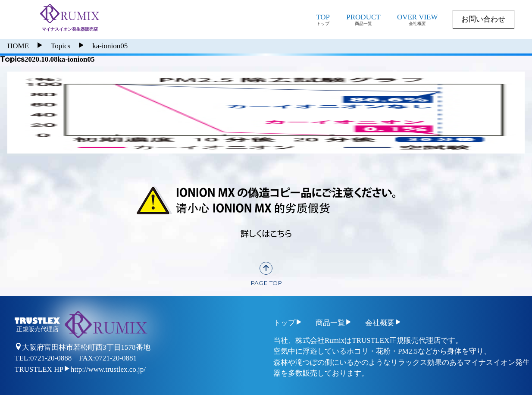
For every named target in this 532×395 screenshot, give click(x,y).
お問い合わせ (483, 19)
